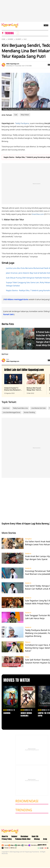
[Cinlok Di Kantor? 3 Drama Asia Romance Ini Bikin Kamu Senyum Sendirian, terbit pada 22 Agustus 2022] (13, 384)
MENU (46, 25)
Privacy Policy (7, 839)
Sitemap (37, 839)
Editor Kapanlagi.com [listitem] (13, 64)
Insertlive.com (38, 214)
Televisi (28, 642)
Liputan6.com (5, 845)
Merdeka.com (31, 845)
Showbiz (10, 39)
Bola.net (18, 845)
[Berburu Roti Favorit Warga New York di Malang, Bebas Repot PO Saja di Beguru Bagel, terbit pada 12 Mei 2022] (36, 384)
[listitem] (18, 33)
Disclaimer (24, 836)
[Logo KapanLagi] (10, 25)
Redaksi (14, 836)
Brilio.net (11, 848)
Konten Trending (29, 412)
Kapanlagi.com (11, 845)
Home (3, 39)
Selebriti (18, 39)
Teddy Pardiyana (22, 123)
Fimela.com (5, 848)
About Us (5, 836)
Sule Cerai (6, 408)
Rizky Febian (25, 115)
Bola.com (25, 845)
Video (27, 657)
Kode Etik (35, 836)
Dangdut (28, 539)
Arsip (45, 839)
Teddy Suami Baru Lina (20, 408)
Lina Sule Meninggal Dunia (12, 412)
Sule (25, 39)
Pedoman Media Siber (23, 839)
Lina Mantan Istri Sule (38, 408)
